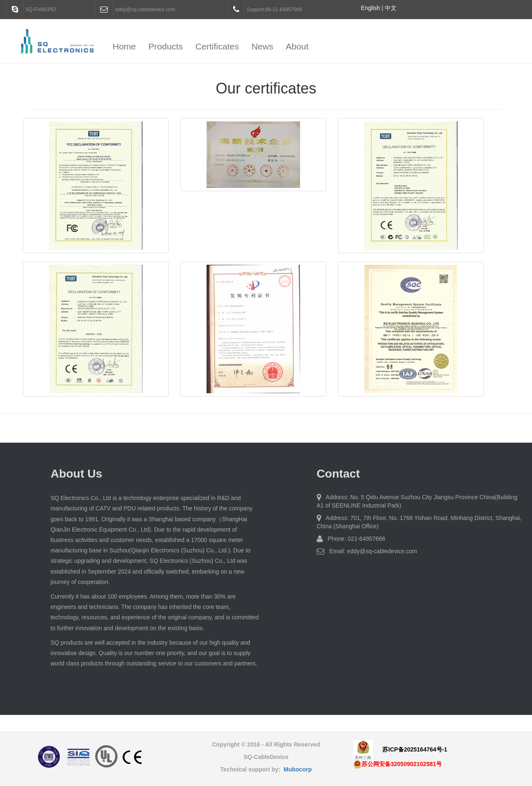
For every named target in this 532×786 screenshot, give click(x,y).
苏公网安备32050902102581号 (398, 764)
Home (124, 46)
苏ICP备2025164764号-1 (415, 749)
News (262, 46)
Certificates (217, 46)
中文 (391, 8)
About (297, 46)
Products (166, 46)
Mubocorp (298, 769)
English (370, 8)
